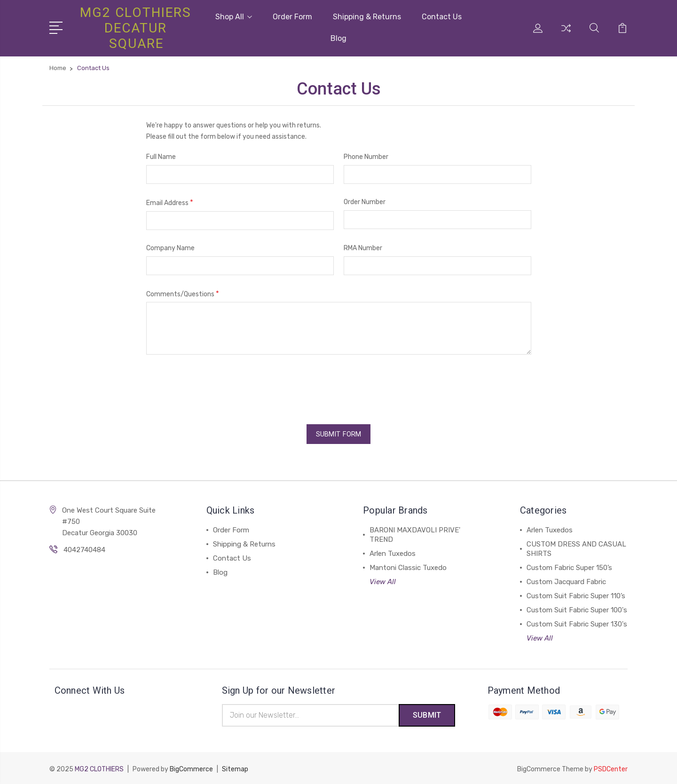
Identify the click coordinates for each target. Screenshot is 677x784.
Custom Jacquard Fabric (566, 580)
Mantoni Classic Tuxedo (408, 566)
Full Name (161, 157)
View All (383, 580)
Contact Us (442, 17)
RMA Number (363, 248)
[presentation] (218, 386)
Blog (338, 38)
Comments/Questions (183, 293)
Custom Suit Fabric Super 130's (577, 622)
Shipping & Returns (367, 17)
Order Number (365, 202)
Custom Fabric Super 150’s (569, 566)
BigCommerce (191, 768)
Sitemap (235, 768)
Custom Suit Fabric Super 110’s (576, 594)
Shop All (234, 17)
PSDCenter (611, 768)
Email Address (170, 202)
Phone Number (366, 157)
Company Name (170, 248)
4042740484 (84, 548)
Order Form (292, 17)
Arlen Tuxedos (393, 552)
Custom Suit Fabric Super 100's (577, 608)
